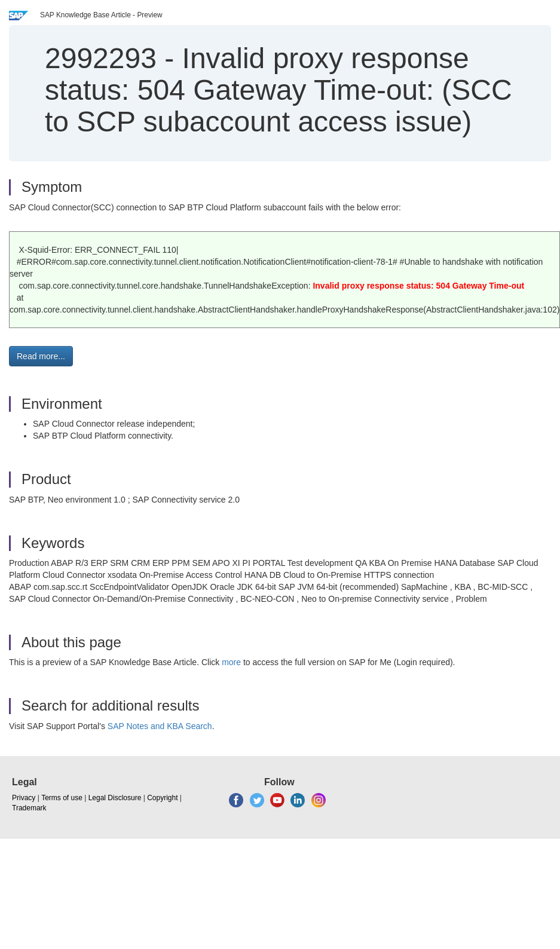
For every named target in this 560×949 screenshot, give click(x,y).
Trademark (29, 808)
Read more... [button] (41, 356)
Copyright (162, 798)
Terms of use (62, 798)
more (231, 662)
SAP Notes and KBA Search (160, 726)
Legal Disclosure (115, 798)
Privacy (24, 798)
